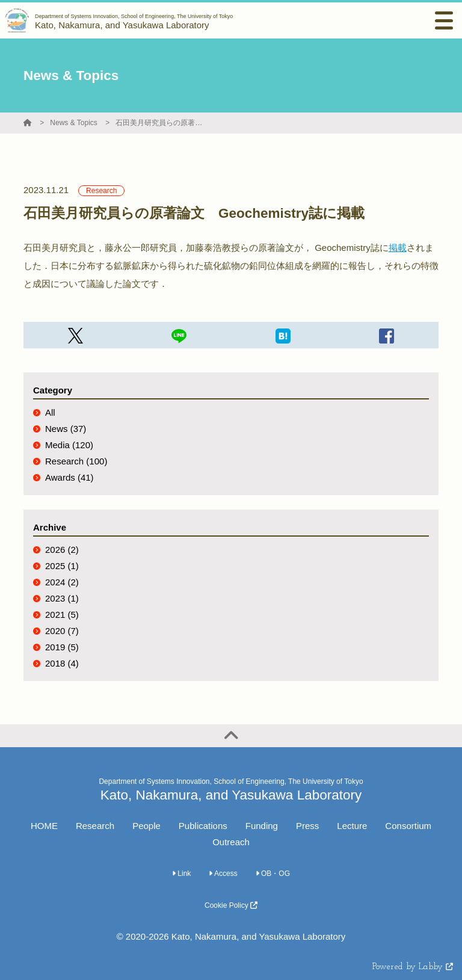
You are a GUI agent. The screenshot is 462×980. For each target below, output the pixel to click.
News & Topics (73, 123)
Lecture (352, 826)
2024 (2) (62, 582)
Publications (203, 826)
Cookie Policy (231, 905)
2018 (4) (62, 663)
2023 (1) (62, 598)
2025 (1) (62, 566)
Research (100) (76, 461)
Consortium (408, 826)
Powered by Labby (413, 967)
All (50, 412)
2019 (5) (62, 647)
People (146, 826)
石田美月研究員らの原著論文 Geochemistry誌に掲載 (161, 123)
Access (223, 874)
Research (95, 826)
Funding (262, 826)
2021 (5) (62, 615)
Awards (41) (69, 477)
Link (181, 874)
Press (307, 826)
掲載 (398, 248)
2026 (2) (62, 550)
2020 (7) (62, 631)
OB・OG (273, 874)
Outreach (231, 842)
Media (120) (69, 445)
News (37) (66, 429)
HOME (44, 826)
